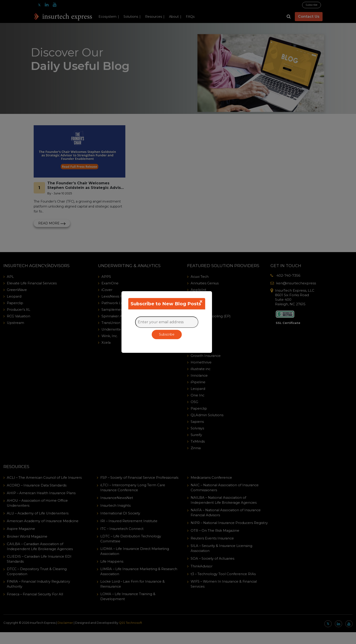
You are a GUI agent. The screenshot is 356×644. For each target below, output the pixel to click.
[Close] (201, 301)
